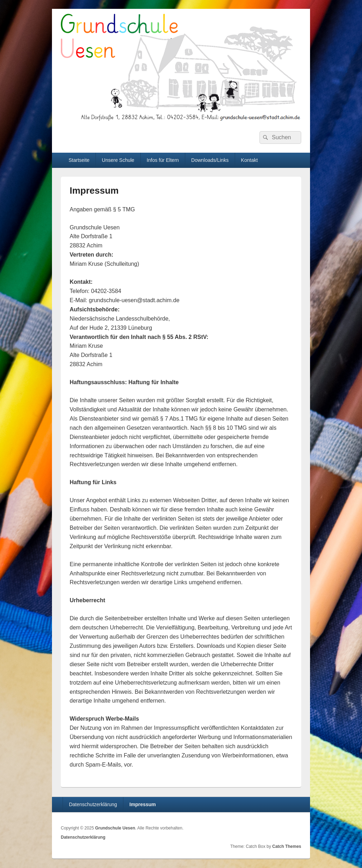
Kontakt (249, 160)
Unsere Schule (118, 160)
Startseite (79, 160)
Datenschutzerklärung (93, 804)
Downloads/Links (210, 160)
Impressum (143, 804)
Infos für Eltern (163, 160)
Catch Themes (287, 846)
